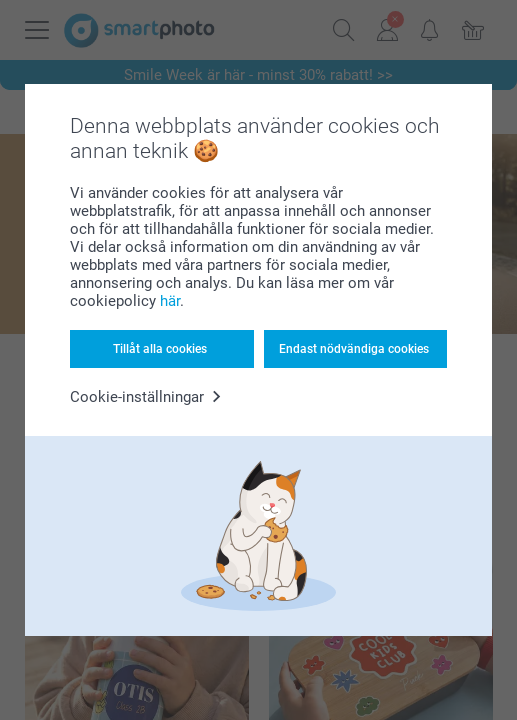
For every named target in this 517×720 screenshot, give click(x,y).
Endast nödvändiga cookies (354, 349)
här (170, 301)
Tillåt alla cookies (160, 349)
